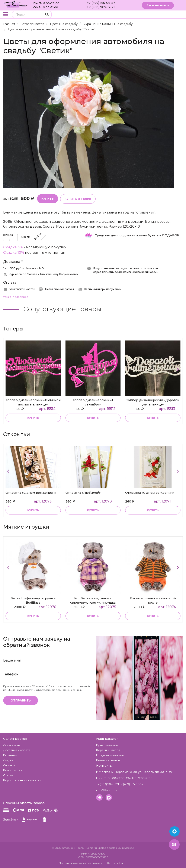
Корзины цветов (108, 750)
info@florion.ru (106, 790)
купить (33, 418)
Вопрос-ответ (14, 770)
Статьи (8, 775)
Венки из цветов (108, 760)
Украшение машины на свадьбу (108, 24)
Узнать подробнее (16, 297)
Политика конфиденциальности (81, 863)
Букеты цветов (107, 745)
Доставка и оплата (17, 750)
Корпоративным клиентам (22, 780)
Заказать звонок (158, 5)
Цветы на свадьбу (64, 24)
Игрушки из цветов (110, 755)
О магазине (12, 745)
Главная (9, 24)
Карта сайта (115, 863)
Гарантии (10, 755)
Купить (48, 199)
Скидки (8, 760)
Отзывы (9, 765)
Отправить (21, 700)
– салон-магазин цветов (91, 848)
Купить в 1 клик (78, 199)
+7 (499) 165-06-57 (101, 3)
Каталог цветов (32, 24)
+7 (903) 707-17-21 (101, 7)
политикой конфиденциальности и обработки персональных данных (46, 688)
